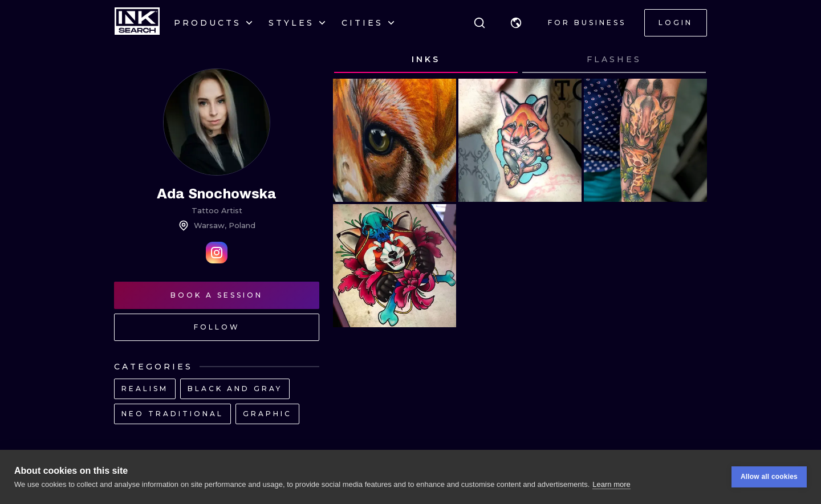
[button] (516, 23)
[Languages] (516, 23)
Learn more (611, 485)
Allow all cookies (769, 478)
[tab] (426, 60)
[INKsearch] (137, 23)
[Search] (479, 23)
